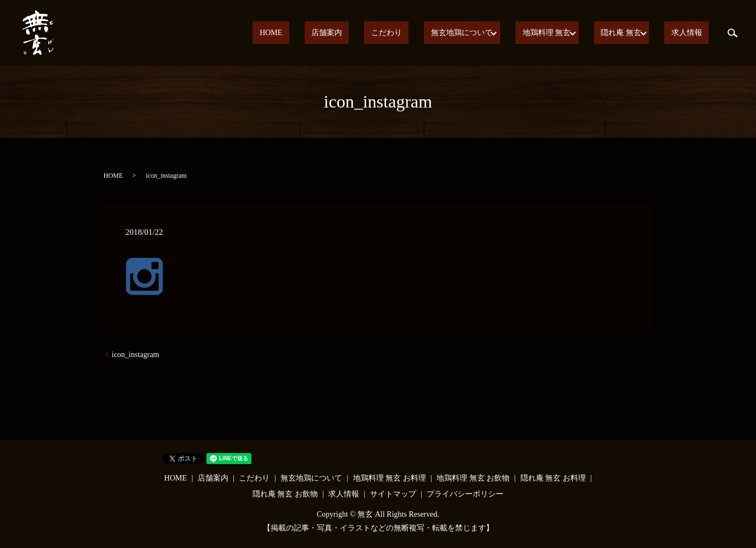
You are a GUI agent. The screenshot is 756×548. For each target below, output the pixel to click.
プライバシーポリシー (465, 494)
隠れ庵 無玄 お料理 (553, 478)
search (732, 33)
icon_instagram (136, 355)
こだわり (419, 33)
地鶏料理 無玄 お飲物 (473, 478)
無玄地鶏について (480, 33)
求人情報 (693, 33)
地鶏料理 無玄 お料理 (390, 478)
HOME (331, 33)
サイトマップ (393, 494)
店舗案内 (373, 33)
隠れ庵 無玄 (632, 33)
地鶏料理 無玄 (562, 33)
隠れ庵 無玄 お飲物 (285, 494)
